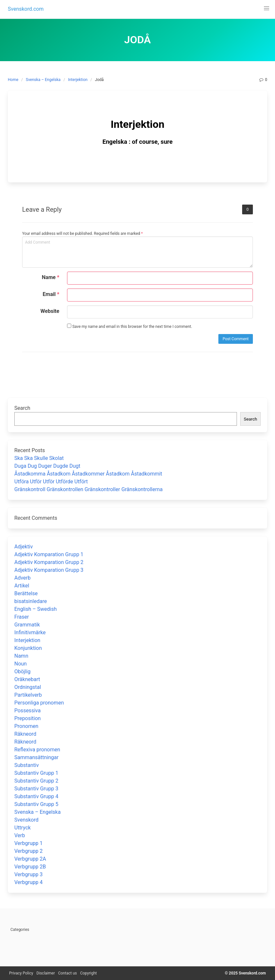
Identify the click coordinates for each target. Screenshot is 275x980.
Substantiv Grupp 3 (36, 789)
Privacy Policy (21, 973)
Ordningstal (28, 687)
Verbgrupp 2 (28, 851)
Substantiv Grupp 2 (36, 781)
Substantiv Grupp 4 (36, 796)
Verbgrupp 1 (28, 843)
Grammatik (27, 625)
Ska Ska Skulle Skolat (39, 458)
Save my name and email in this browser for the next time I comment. (130, 326)
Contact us (67, 973)
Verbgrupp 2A (30, 859)
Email (51, 294)
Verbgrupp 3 (28, 874)
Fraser (22, 617)
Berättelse (26, 593)
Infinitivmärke (30, 632)
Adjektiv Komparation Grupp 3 (49, 570)
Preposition (27, 718)
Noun (21, 664)
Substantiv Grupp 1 (36, 773)
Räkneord (25, 734)
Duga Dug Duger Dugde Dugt (47, 466)
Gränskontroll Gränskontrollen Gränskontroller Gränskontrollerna (89, 489)
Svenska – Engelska (43, 80)
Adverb (22, 578)
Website (50, 311)
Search (22, 408)
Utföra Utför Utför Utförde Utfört (51, 482)
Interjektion (78, 80)
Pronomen (26, 726)
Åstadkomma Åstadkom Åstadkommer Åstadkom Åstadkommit (88, 474)
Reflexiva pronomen (37, 750)
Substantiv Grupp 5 (36, 804)
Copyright (88, 973)
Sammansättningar (36, 757)
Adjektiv (24, 547)
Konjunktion (28, 648)
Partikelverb (28, 695)
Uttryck (22, 828)
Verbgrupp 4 (28, 882)
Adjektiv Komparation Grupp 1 (49, 554)
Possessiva (27, 711)
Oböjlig (22, 671)
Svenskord (26, 820)
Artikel (22, 586)
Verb (20, 835)
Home (13, 80)
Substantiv (27, 765)
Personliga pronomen (39, 703)
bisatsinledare (31, 601)
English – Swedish (35, 609)
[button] (267, 8)
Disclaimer (46, 973)
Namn (21, 656)
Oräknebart (27, 679)
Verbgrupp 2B (30, 867)
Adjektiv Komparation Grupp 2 (49, 562)
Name (51, 277)
